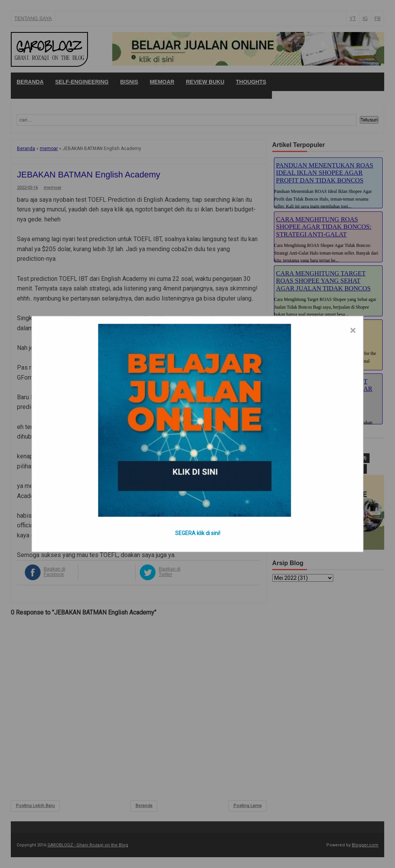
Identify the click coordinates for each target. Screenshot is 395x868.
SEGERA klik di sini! (198, 533)
